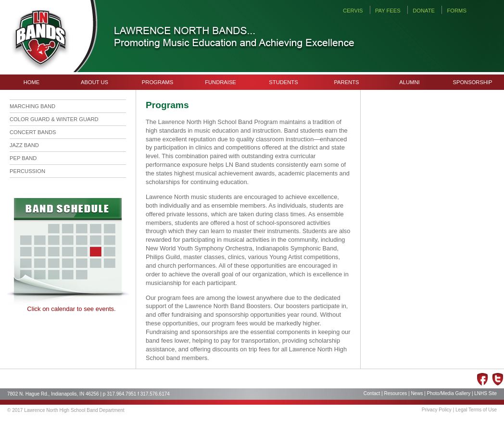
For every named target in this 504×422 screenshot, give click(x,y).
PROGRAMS (157, 82)
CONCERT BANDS (33, 132)
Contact (372, 393)
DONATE (424, 11)
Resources (395, 393)
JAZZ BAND (24, 145)
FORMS (456, 11)
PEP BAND (23, 158)
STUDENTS (283, 82)
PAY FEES (388, 11)
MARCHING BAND (32, 106)
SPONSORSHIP (472, 82)
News (417, 393)
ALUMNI (409, 82)
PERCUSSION (27, 171)
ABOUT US (94, 82)
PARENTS (346, 82)
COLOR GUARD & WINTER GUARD (54, 119)
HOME (32, 82)
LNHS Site (485, 393)
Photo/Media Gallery (449, 393)
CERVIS (353, 11)
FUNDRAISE (220, 82)
